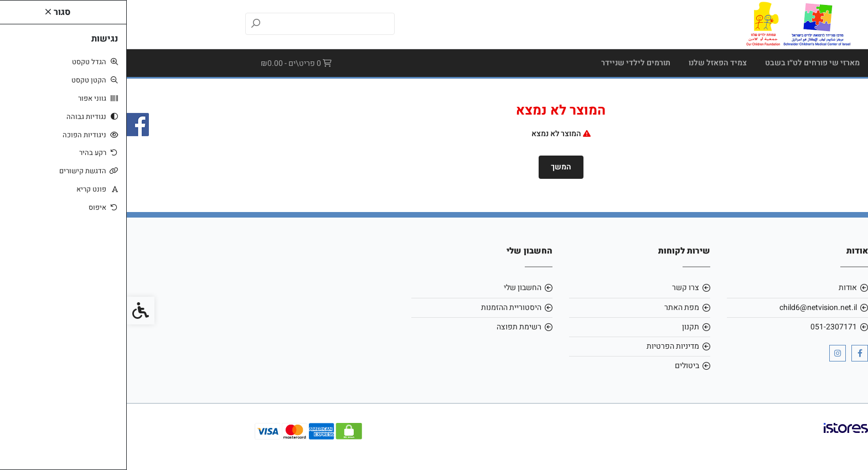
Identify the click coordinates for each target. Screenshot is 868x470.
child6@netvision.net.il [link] (691, 308)
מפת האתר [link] (555, 308)
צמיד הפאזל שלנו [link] (591, 63)
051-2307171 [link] (707, 327)
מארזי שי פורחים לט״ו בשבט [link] (686, 63)
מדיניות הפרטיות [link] (546, 346)
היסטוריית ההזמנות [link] (384, 308)
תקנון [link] (564, 327)
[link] (671, 24)
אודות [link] (721, 288)
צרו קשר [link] (559, 288)
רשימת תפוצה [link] (392, 327)
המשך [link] (434, 167)
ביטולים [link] (560, 366)
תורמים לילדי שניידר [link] (509, 63)
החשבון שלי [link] (396, 288)
